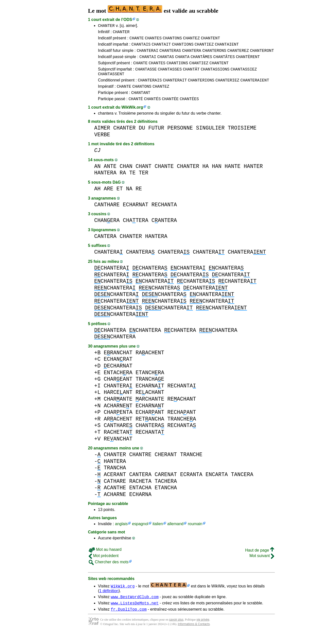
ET (120, 198)
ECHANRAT (118, 369)
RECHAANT (182, 422)
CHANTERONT (262, 54)
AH (97, 198)
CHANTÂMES (201, 61)
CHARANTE (118, 409)
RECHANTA (164, 214)
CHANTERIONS (201, 87)
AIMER (102, 138)
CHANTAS (166, 61)
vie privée (203, 632)
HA (206, 176)
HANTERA (105, 182)
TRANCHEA (182, 429)
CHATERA (136, 230)
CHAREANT (118, 389)
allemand (175, 534)
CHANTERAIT (175, 87)
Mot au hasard (105, 559)
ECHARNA (140, 504)
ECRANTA (191, 484)
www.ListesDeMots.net (135, 614)
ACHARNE (115, 504)
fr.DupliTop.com (129, 621)
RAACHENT (150, 362)
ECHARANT (150, 422)
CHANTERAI (148, 54)
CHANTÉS (152, 108)
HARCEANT (118, 402)
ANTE (110, 176)
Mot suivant (262, 565)
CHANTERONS (214, 54)
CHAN (126, 176)
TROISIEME (242, 138)
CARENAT (166, 484)
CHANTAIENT (227, 47)
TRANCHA (115, 477)
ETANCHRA (150, 382)
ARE (108, 198)
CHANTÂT (191, 75)
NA (129, 198)
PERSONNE (180, 138)
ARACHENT (118, 429)
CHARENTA (118, 422)
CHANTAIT (161, 47)
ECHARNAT (136, 214)
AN (97, 176)
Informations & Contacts (194, 636)
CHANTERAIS (150, 87)
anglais (121, 534)
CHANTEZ (191, 40)
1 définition (109, 601)
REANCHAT (118, 449)
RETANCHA (150, 429)
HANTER (253, 176)
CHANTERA (192, 54)
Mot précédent (104, 565)
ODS (128, 20)
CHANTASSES (170, 75)
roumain (195, 534)
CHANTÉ (136, 108)
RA (123, 182)
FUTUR (156, 138)
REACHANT (150, 402)
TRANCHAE (150, 389)
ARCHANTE (150, 409)
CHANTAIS (141, 47)
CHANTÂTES (224, 61)
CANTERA (164, 230)
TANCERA (242, 484)
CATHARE (115, 491)
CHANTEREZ (238, 54)
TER (144, 182)
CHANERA (107, 230)
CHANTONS (172, 40)
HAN (217, 176)
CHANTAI (148, 61)
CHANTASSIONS (215, 75)
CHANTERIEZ (227, 87)
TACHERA (166, 491)
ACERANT (115, 484)
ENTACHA (140, 497)
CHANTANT (141, 101)
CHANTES (153, 40)
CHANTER (106, 26)
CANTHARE (107, 214)
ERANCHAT (118, 362)
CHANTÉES (189, 108)
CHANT (144, 176)
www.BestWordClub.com (135, 607)
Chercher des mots (109, 572)
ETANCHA (166, 497)
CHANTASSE (146, 75)
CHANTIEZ (204, 47)
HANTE (233, 176)
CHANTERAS (170, 54)
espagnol (140, 534)
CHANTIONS (183, 47)
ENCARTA (217, 484)
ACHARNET (118, 415)
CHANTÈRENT (248, 61)
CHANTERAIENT (255, 87)
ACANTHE (115, 497)
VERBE (102, 144)
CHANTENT (210, 40)
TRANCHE (191, 464)
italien (158, 534)
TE (132, 182)
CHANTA (182, 61)
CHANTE (137, 40)
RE (139, 198)
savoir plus (176, 632)
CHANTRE (140, 464)
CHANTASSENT (111, 80)
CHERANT (166, 464)
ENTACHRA (118, 382)
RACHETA (140, 491)
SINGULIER (210, 138)
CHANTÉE (170, 108)
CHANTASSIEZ (244, 75)
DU (142, 138)
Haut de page (260, 560)
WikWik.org (132, 117)
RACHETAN (118, 442)
